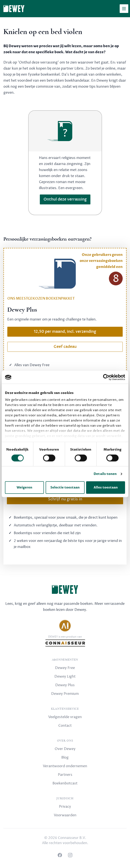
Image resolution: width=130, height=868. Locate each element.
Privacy (65, 807)
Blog (65, 758)
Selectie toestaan (65, 488)
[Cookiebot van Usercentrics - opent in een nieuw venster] (106, 377)
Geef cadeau (65, 347)
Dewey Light (65, 677)
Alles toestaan (106, 488)
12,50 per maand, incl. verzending (65, 332)
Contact (65, 726)
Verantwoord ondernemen (65, 766)
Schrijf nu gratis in (65, 499)
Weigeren (24, 488)
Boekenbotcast (65, 783)
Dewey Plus (65, 685)
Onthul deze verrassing (65, 199)
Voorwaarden (65, 815)
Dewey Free (65, 668)
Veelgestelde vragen (65, 717)
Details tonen (105, 474)
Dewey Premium (65, 694)
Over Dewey (65, 749)
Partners (65, 775)
